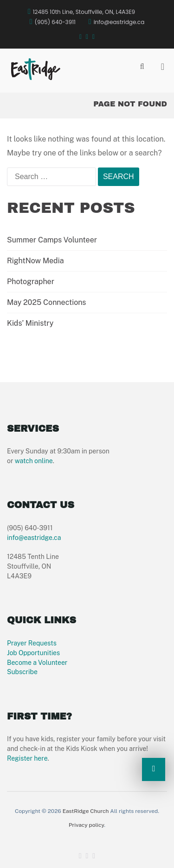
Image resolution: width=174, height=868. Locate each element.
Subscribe (22, 672)
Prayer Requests (32, 643)
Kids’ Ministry (30, 323)
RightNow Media (35, 261)
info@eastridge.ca (34, 538)
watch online (34, 461)
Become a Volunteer (37, 663)
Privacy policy (86, 825)
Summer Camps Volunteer (52, 240)
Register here (27, 758)
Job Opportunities (33, 653)
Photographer (31, 282)
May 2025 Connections (46, 302)
